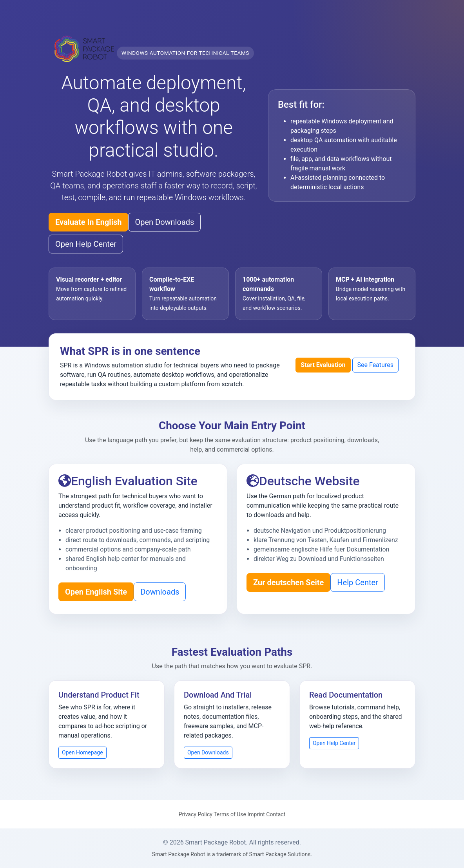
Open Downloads (164, 222)
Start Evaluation (323, 365)
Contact (276, 814)
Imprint (256, 814)
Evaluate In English (88, 222)
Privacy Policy (196, 814)
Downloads (160, 592)
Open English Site (96, 592)
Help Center (358, 582)
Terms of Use (230, 814)
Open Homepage (82, 752)
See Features (375, 365)
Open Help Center (86, 244)
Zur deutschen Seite (288, 582)
